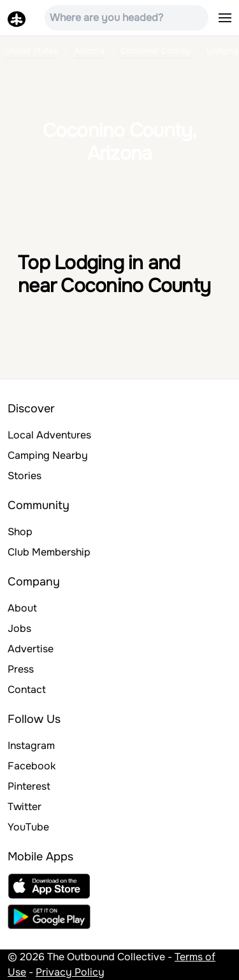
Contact (27, 689)
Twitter (25, 807)
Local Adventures (49, 435)
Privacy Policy (70, 972)
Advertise (31, 649)
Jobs (19, 628)
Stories (25, 476)
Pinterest (29, 786)
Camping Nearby (48, 455)
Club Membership (49, 552)
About (22, 608)
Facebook (32, 766)
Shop (20, 532)
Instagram (31, 745)
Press (21, 669)
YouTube (28, 827)
